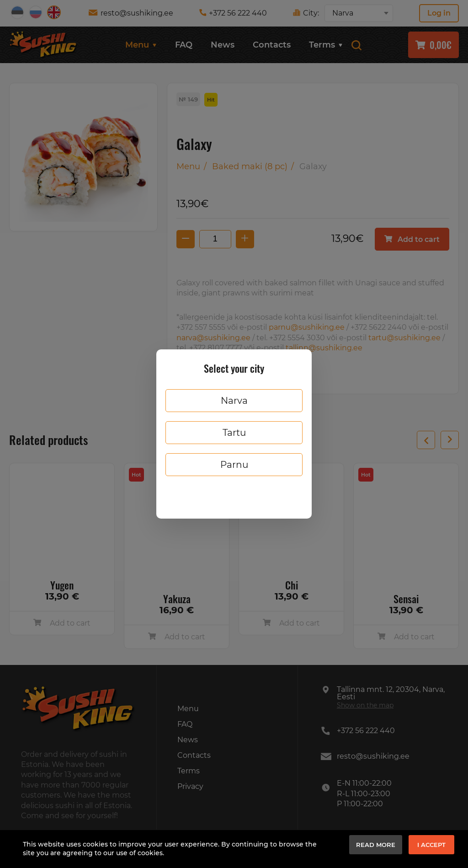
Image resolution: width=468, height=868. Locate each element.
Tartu (234, 433)
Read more (376, 845)
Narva (234, 401)
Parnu (234, 465)
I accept (431, 845)
